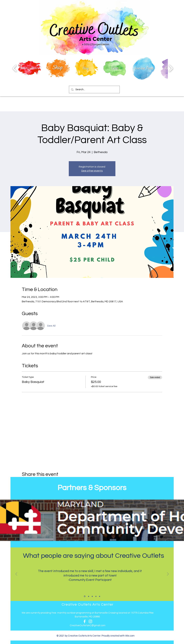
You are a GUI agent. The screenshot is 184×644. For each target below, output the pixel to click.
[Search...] (94, 89)
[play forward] (171, 68)
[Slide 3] (92, 596)
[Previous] (16, 574)
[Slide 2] (89, 596)
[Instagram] (90, 621)
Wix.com (130, 636)
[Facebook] (85, 621)
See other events (92, 171)
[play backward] (15, 68)
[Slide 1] (85, 596)
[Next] (168, 574)
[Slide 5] (100, 596)
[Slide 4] (96, 596)
